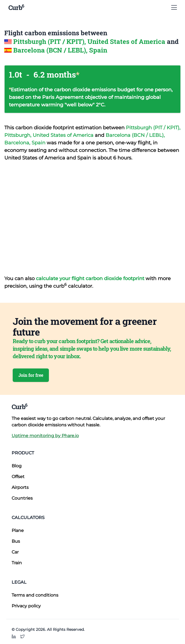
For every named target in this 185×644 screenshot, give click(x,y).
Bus (16, 541)
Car (15, 552)
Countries (22, 498)
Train (17, 563)
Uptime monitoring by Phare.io (45, 436)
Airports (20, 487)
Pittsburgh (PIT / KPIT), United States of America (90, 41)
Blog (17, 466)
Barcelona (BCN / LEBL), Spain (60, 50)
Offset (18, 477)
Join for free (31, 375)
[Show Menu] (174, 8)
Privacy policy (26, 606)
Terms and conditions (35, 595)
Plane (18, 530)
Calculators (28, 518)
